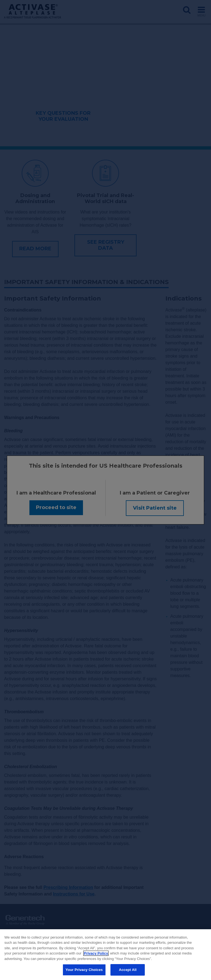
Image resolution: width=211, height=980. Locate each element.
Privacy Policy (96, 953)
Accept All (128, 970)
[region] (105, 955)
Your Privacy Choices (84, 970)
